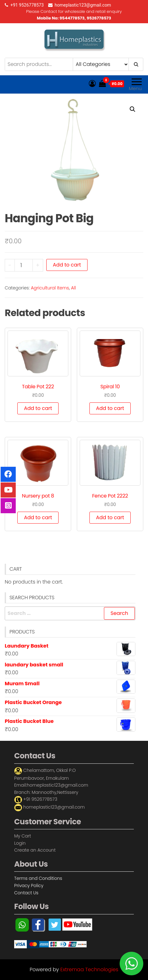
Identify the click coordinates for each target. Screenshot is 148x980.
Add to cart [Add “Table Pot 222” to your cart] (38, 408)
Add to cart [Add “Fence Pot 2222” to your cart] (110, 517)
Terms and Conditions (38, 878)
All (73, 288)
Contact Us (26, 893)
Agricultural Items (50, 288)
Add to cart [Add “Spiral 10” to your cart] (110, 408)
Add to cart (67, 265)
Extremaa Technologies (89, 969)
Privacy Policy (29, 886)
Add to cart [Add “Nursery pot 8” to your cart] (38, 517)
